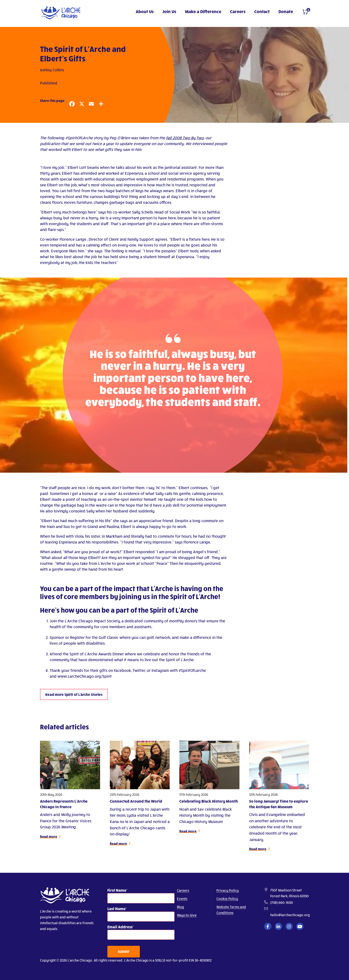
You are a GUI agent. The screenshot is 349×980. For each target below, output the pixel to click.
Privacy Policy (228, 890)
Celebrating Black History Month (209, 804)
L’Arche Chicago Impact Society (92, 621)
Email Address (120, 927)
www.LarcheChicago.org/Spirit (85, 676)
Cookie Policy (227, 899)
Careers (238, 11)
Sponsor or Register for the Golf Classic (85, 637)
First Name (117, 890)
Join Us (169, 11)
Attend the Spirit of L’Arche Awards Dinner (87, 654)
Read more (49, 839)
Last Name (116, 909)
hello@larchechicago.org (290, 915)
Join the (57, 621)
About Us (145, 11)
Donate (286, 11)
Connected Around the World (136, 804)
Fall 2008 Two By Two (185, 138)
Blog (180, 907)
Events (182, 899)
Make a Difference (203, 11)
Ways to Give (187, 915)
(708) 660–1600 (282, 902)
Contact (262, 11)
